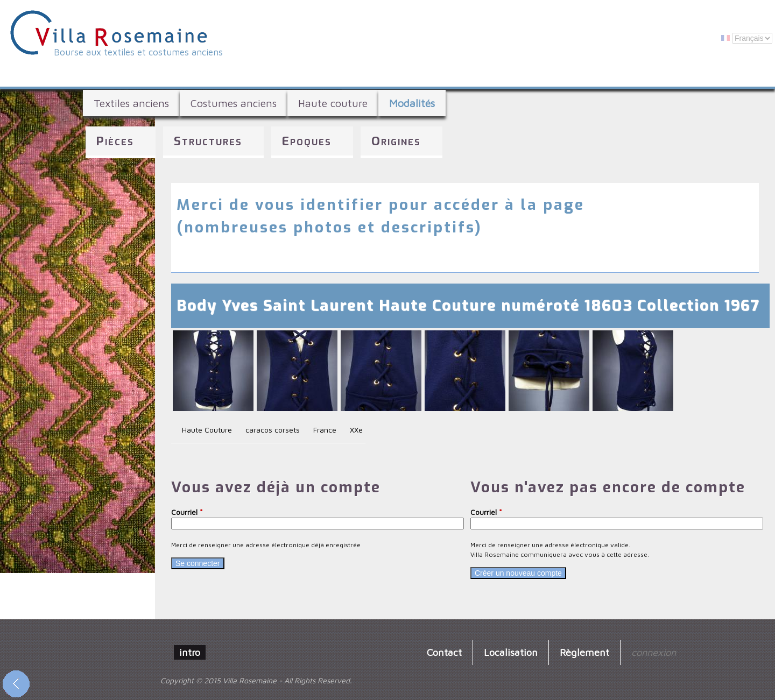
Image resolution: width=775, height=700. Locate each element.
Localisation (511, 652)
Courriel (187, 512)
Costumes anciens (234, 103)
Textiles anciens (131, 103)
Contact (444, 652)
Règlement (584, 652)
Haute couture (333, 103)
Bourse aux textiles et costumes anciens (138, 52)
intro (190, 652)
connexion (654, 652)
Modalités (412, 103)
